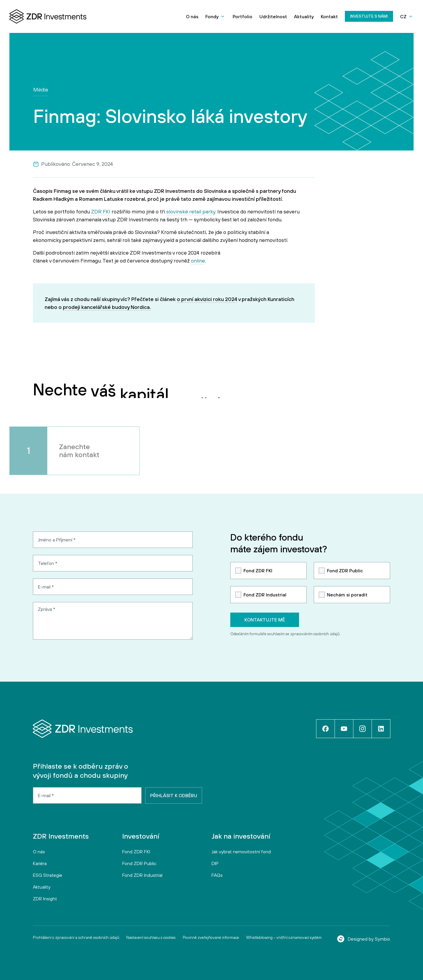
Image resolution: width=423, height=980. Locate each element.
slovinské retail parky (191, 211)
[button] (215, 16)
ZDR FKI (101, 211)
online (198, 261)
